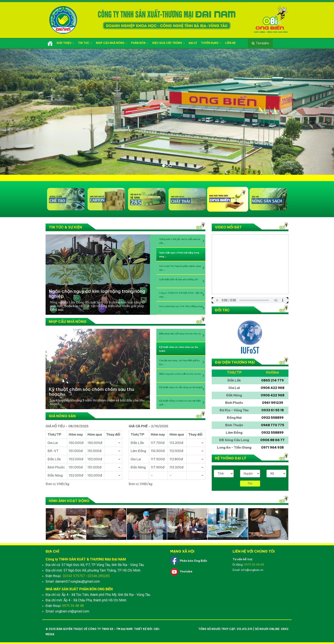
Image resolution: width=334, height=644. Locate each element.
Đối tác (222, 310)
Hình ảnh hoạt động (69, 501)
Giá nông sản (62, 416)
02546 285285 (99, 576)
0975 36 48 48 (73, 606)
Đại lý (193, 43)
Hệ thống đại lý (231, 458)
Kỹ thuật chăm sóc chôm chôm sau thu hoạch (91, 392)
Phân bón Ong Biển (193, 561)
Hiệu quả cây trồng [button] (168, 43)
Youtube (186, 571)
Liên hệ (230, 43)
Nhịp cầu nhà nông (68, 322)
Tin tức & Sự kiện (65, 227)
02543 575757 (74, 576)
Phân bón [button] (140, 43)
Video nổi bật (228, 227)
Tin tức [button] (85, 43)
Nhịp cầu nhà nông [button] (112, 43)
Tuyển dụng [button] (211, 43)
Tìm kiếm (262, 43)
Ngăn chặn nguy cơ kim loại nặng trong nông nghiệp (97, 294)
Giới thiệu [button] (65, 43)
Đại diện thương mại (235, 362)
